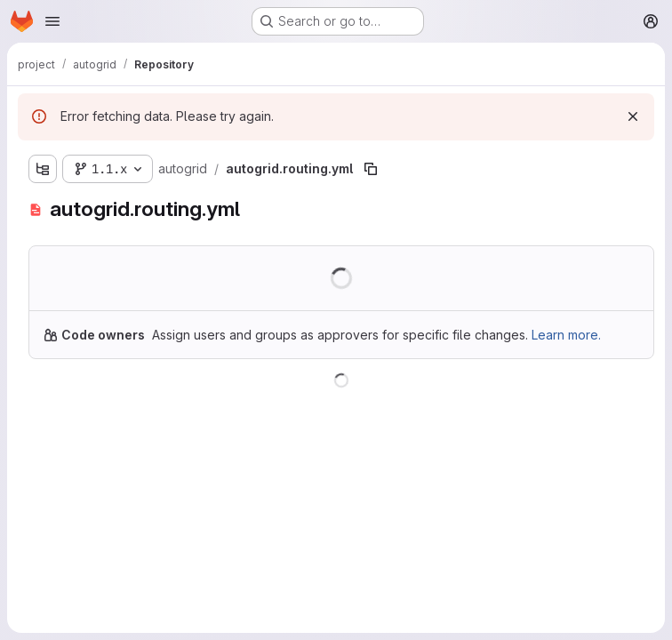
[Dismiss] (633, 116)
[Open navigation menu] (52, 21)
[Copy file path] (371, 169)
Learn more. (566, 335)
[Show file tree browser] (43, 169)
